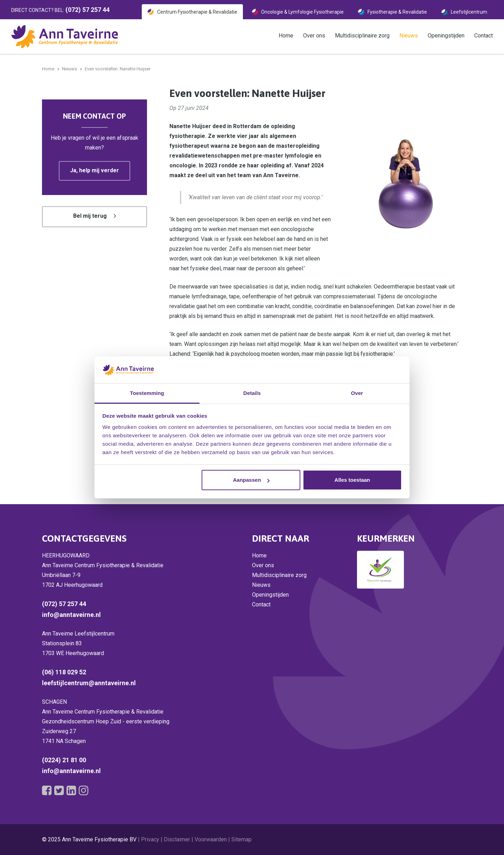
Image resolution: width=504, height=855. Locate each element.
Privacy (150, 839)
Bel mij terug (90, 216)
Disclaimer (177, 839)
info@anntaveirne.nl (71, 615)
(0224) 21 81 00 (64, 760)
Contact (484, 36)
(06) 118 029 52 (64, 672)
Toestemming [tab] (147, 393)
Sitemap (241, 839)
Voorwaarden (211, 839)
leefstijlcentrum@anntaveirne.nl (89, 683)
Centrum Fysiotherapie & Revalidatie (197, 12)
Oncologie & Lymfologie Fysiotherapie (302, 12)
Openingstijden (446, 36)
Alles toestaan (352, 480)
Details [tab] (252, 393)
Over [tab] (357, 393)
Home (286, 36)
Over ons (314, 36)
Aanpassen (251, 480)
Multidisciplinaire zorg (362, 36)
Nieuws (409, 36)
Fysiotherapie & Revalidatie (397, 12)
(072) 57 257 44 (64, 604)
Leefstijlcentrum (469, 12)
